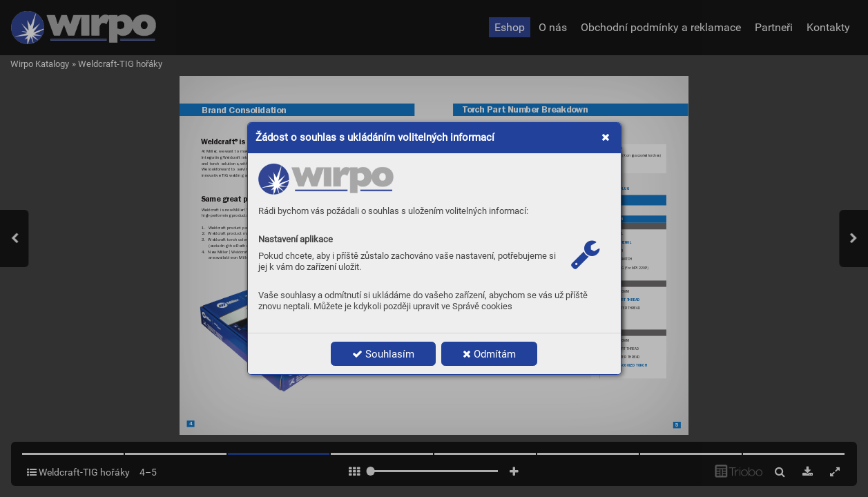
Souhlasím (383, 354)
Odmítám (489, 354)
